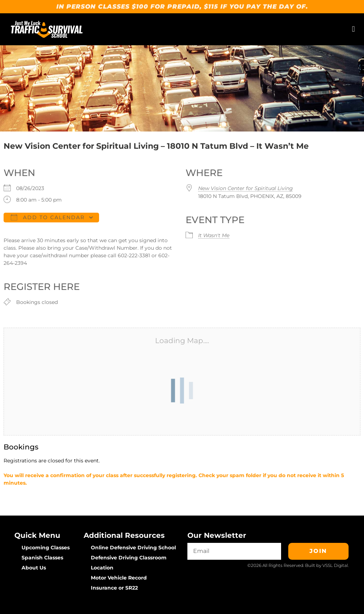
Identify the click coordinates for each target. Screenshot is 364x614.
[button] (353, 29)
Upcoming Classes (46, 548)
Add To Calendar (48, 217)
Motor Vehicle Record (119, 578)
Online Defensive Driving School (133, 548)
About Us (34, 568)
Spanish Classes (42, 558)
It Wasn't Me (214, 235)
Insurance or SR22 (114, 588)
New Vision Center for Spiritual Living (246, 188)
